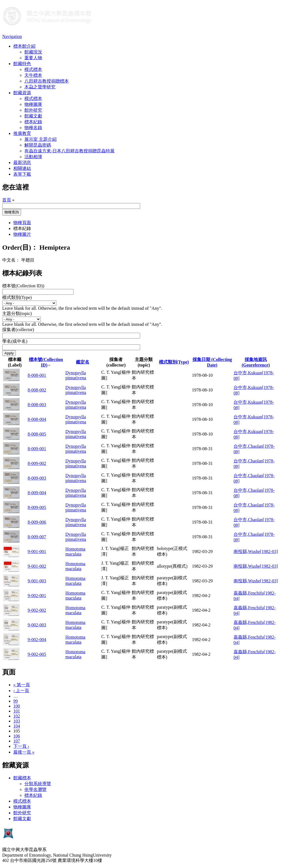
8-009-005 (37, 507)
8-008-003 (37, 405)
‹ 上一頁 (21, 691)
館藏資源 (22, 93)
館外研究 (33, 110)
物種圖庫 (33, 104)
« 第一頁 (22, 685)
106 (17, 736)
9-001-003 (37, 581)
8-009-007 (37, 537)
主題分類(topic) (17, 313)
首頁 (7, 200)
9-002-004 (37, 640)
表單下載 (22, 174)
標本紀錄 (33, 122)
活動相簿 (33, 157)
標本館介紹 (24, 46)
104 (17, 726)
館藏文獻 (33, 116)
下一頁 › (21, 746)
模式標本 (33, 69)
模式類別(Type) (17, 297)
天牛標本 (33, 75)
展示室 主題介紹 (40, 139)
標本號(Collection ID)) (23, 286)
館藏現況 (33, 52)
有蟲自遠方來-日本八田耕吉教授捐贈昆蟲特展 (69, 151)
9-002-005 (37, 654)
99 (16, 701)
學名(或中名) (15, 341)
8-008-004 (37, 419)
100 (17, 706)
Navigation (12, 36)
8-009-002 (37, 463)
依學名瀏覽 (36, 789)
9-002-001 (37, 596)
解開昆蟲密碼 (38, 145)
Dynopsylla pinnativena (76, 375)
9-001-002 (37, 566)
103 (17, 721)
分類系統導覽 (38, 784)
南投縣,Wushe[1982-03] (256, 551)
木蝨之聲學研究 (40, 87)
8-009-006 (37, 522)
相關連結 (22, 168)
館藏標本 (22, 778)
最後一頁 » (24, 752)
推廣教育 (22, 133)
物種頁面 (22, 223)
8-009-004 (37, 493)
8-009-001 (37, 449)
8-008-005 (37, 434)
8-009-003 (37, 478)
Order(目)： (20, 247)
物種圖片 (22, 234)
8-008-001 (37, 375)
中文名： (11, 260)
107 (17, 741)
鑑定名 (83, 362)
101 (17, 711)
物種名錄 (33, 128)
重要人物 (33, 58)
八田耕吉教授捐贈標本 (47, 81)
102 (17, 716)
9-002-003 (37, 625)
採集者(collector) (18, 330)
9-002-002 (37, 610)
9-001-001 (37, 551)
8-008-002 (37, 390)
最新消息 (22, 162)
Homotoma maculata (75, 551)
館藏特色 (22, 64)
